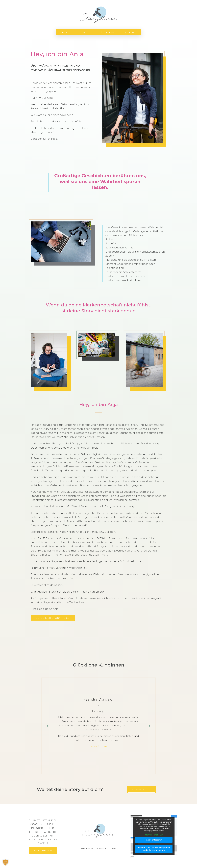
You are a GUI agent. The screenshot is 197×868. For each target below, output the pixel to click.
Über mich (108, 32)
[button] (6, 862)
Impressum (101, 849)
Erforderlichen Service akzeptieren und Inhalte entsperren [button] (154, 849)
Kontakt (131, 32)
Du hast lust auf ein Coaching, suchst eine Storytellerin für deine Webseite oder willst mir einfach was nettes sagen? (43, 832)
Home (66, 32)
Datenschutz (87, 849)
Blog (86, 32)
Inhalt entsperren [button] (154, 840)
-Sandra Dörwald (98, 699)
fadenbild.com (98, 746)
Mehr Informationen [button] (154, 835)
